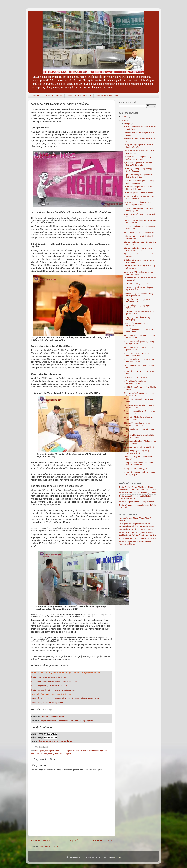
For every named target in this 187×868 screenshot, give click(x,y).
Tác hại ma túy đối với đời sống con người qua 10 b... (139, 289)
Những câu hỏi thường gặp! (135, 469)
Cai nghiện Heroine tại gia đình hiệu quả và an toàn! (139, 436)
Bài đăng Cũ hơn (103, 840)
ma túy (51, 754)
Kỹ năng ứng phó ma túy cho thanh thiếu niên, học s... (138, 255)
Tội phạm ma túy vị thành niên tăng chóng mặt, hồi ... (138, 210)
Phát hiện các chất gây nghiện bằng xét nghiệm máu (139, 343)
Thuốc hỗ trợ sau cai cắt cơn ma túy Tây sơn (138, 493)
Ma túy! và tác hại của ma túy (136, 377)
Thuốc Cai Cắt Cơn (53, 96)
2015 (124, 117)
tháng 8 (128, 124)
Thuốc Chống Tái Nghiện (107, 96)
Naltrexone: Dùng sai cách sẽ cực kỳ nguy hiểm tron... (139, 406)
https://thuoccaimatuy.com (53, 716)
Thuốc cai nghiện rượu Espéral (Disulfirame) (137, 502)
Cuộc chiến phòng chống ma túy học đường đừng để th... (139, 176)
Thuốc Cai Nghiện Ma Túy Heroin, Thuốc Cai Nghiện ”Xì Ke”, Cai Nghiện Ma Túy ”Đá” (138, 488)
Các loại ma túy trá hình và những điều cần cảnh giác (138, 249)
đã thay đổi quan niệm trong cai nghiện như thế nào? (137, 424)
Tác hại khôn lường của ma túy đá (138, 284)
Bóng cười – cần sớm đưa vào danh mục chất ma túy (139, 360)
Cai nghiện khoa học (54, 751)
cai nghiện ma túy (71, 751)
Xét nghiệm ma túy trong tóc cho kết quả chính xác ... (139, 349)
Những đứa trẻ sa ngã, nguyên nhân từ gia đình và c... (139, 198)
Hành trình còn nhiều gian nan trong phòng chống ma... (139, 182)
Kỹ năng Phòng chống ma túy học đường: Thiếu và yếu (138, 164)
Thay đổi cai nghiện (63, 754)
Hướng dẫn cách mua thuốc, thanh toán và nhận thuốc (138, 464)
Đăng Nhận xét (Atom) (48, 846)
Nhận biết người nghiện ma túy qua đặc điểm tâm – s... (138, 382)
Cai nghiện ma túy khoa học (91, 751)
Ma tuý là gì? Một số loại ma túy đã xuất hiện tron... (138, 273)
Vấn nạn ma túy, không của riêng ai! (139, 232)
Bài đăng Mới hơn (41, 840)
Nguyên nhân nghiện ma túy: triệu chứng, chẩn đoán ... (138, 355)
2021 (124, 120)
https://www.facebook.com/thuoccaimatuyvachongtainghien (67, 721)
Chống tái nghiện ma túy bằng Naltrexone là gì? (136, 452)
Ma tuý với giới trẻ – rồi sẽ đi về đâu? (139, 193)
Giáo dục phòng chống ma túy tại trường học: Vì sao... (138, 158)
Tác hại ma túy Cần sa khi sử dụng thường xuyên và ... (138, 295)
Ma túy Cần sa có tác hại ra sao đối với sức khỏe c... (139, 301)
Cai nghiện (40, 751)
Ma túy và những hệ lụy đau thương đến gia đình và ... (139, 188)
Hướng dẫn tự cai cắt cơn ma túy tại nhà (136, 529)
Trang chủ (35, 96)
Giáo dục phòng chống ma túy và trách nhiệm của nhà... (138, 203)
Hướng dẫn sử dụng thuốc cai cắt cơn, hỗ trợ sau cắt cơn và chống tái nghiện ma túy (137, 525)
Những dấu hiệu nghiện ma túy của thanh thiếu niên (138, 146)
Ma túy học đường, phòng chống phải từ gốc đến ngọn (139, 170)
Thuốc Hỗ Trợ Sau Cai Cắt (79, 96)
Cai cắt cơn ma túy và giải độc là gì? (139, 447)
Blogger (117, 857)
